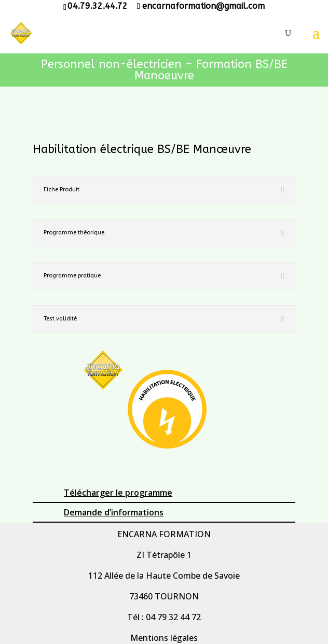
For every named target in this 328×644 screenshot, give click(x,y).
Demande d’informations (114, 512)
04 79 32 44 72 (173, 617)
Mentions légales (164, 638)
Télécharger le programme (118, 493)
